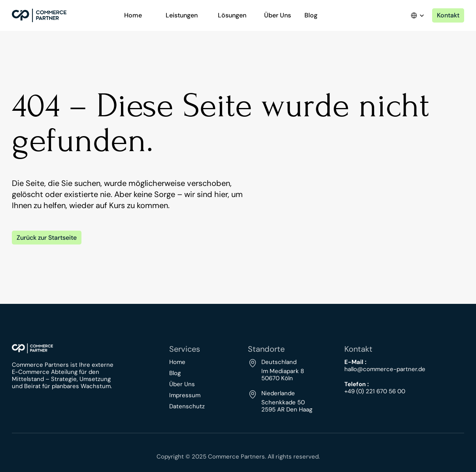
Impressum (185, 395)
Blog (175, 373)
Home (177, 362)
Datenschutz (187, 406)
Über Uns (182, 384)
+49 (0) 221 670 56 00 (375, 391)
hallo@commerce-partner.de (385, 369)
